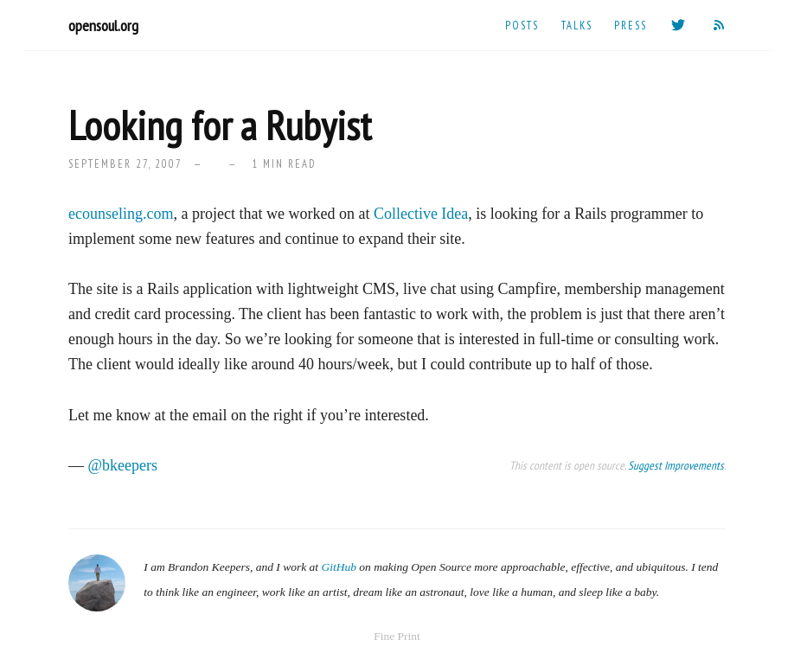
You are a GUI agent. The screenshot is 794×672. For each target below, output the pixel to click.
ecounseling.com (121, 214)
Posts (522, 25)
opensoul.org (103, 26)
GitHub (339, 567)
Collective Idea (421, 214)
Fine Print (397, 636)
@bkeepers (123, 465)
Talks (577, 25)
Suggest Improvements (676, 465)
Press (631, 25)
